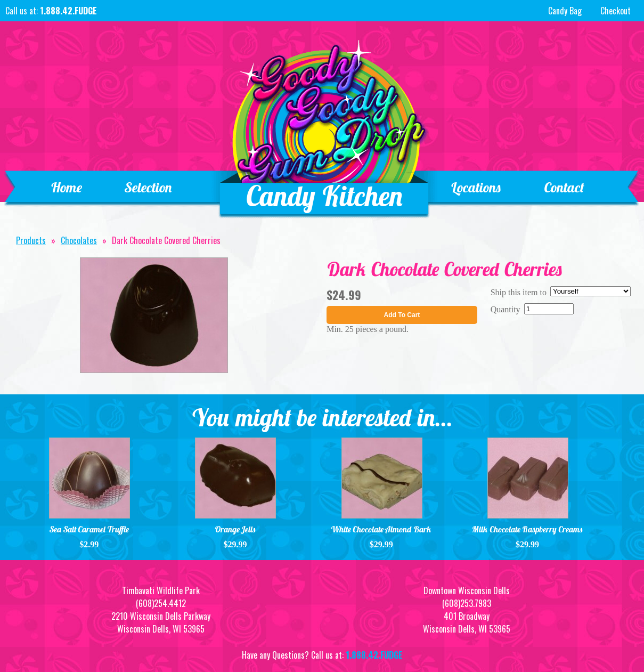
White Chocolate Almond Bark (381, 529)
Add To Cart (402, 315)
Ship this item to (519, 292)
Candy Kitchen (325, 196)
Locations (476, 187)
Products (31, 240)
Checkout (616, 11)
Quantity (506, 309)
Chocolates (79, 240)
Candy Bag (564, 11)
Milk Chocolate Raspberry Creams (527, 529)
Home (66, 187)
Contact (564, 187)
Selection (149, 187)
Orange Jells (235, 529)
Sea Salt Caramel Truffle (89, 529)
